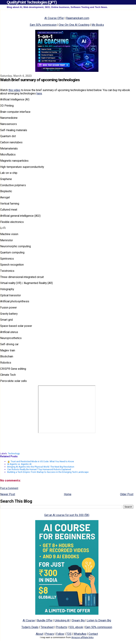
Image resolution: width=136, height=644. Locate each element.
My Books (98, 25)
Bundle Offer (45, 620)
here (39, 93)
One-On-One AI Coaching (74, 25)
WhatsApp (80, 634)
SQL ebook (76, 627)
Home (68, 494)
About (39, 634)
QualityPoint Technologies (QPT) (32, 2)
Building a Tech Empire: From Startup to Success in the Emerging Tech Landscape (48, 472)
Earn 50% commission (43, 25)
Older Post (127, 494)
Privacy (50, 634)
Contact (93, 634)
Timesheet (47, 627)
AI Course (29, 620)
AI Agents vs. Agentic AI (19, 464)
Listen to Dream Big (99, 620)
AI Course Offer (54, 18)
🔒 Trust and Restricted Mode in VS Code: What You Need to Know (41, 461)
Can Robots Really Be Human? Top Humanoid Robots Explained (39, 469)
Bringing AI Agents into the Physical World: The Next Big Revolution (41, 467)
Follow (60, 634)
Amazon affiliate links (82, 637)
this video (14, 90)
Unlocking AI (62, 620)
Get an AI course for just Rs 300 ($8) (67, 515)
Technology (14, 453)
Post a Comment (9, 488)
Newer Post (8, 494)
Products (61, 627)
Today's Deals (30, 627)
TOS (69, 634)
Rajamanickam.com (78, 18)
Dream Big (78, 620)
